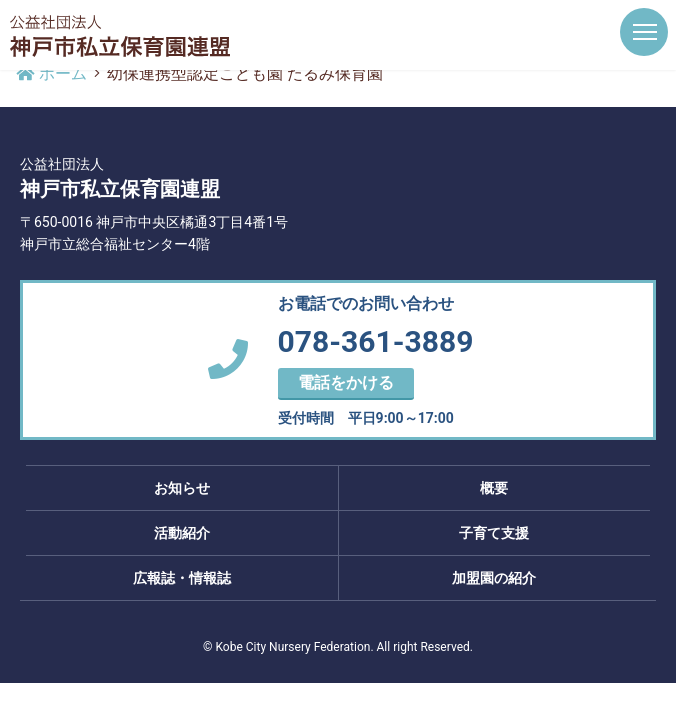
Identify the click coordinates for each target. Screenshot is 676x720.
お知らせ (182, 488)
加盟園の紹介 (494, 578)
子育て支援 (494, 533)
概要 (494, 488)
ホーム (51, 73)
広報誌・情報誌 (182, 578)
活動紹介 (182, 533)
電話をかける (346, 382)
